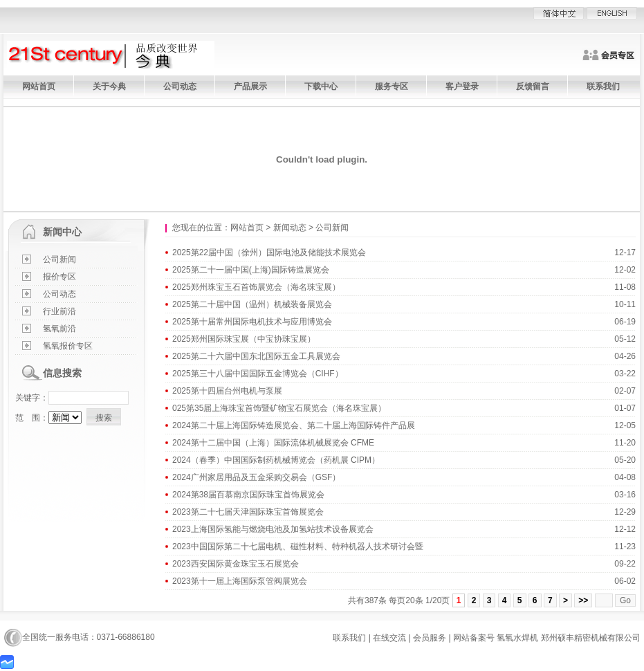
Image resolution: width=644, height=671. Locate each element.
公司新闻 (59, 259)
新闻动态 (290, 228)
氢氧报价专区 (68, 346)
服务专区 (392, 86)
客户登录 (462, 86)
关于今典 (109, 86)
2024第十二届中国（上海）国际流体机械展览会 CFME (273, 443)
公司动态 (180, 86)
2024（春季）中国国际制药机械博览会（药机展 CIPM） (276, 460)
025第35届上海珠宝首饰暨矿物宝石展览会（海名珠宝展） (279, 408)
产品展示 (250, 86)
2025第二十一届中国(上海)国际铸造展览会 (251, 270)
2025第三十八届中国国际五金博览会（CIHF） (258, 374)
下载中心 (321, 86)
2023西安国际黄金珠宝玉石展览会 (236, 564)
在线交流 (389, 638)
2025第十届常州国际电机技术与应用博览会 (252, 322)
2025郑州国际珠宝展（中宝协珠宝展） (244, 339)
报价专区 (59, 277)
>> (583, 600)
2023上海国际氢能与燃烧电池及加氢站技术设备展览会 (273, 529)
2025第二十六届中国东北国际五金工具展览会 (256, 356)
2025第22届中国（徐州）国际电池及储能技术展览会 (269, 252)
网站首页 (39, 86)
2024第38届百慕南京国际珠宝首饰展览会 (248, 495)
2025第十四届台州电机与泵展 (227, 391)
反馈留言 (533, 86)
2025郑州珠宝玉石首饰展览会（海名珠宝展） (256, 287)
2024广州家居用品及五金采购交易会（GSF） (256, 477)
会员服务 (430, 638)
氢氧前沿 (59, 329)
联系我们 (603, 86)
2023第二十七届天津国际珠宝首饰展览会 (248, 512)
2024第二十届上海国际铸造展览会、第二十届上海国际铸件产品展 (294, 425)
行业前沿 (59, 311)
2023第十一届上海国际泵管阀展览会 (240, 581)
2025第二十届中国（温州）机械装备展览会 (252, 304)
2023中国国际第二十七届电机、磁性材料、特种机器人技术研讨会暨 (298, 546)
